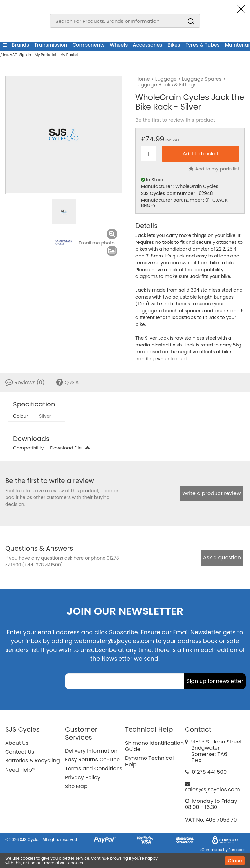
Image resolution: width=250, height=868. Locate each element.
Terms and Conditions (94, 768)
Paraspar (237, 850)
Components (88, 45)
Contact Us (20, 752)
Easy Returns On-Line (92, 760)
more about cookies (63, 863)
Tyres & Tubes (203, 45)
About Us (17, 743)
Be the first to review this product (175, 120)
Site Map (76, 786)
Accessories (147, 45)
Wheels (119, 45)
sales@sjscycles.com (212, 790)
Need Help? (20, 770)
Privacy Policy (83, 778)
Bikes (174, 45)
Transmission (51, 45)
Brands (20, 45)
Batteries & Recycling (33, 761)
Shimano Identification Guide (154, 746)
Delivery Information (91, 751)
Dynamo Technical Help (149, 761)
